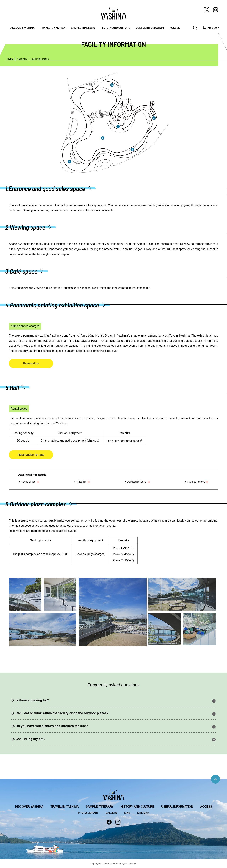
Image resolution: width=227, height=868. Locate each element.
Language (210, 27)
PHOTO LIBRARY (88, 813)
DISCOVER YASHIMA (22, 28)
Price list (81, 482)
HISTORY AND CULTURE (116, 28)
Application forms (137, 482)
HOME (10, 59)
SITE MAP (143, 813)
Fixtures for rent (196, 482)
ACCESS (175, 28)
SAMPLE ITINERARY (83, 28)
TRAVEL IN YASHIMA (53, 28)
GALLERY (111, 813)
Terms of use (29, 482)
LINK (127, 813)
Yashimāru (22, 59)
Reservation (31, 363)
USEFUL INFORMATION (150, 28)
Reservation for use (31, 455)
